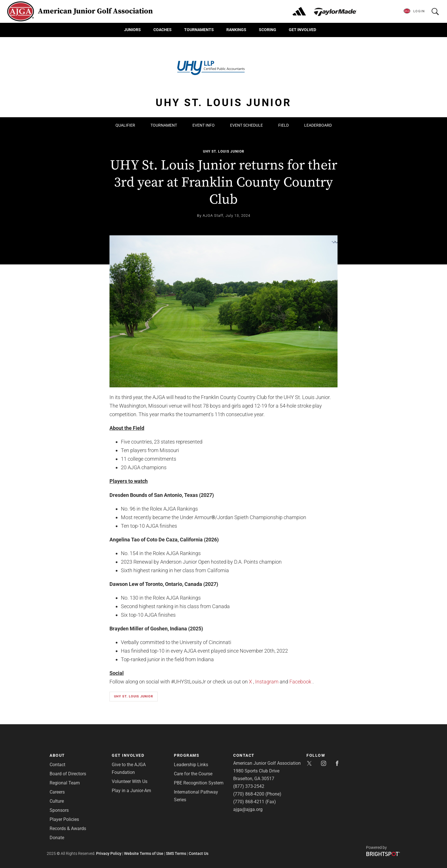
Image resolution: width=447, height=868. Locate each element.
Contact (57, 765)
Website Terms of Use (144, 853)
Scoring (268, 30)
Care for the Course (193, 774)
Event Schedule (246, 125)
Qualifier (125, 125)
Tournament (164, 125)
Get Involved (302, 30)
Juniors (132, 30)
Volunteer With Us (130, 781)
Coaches (162, 30)
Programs (187, 755)
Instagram (267, 682)
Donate (57, 838)
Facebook (300, 682)
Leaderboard (318, 125)
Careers (57, 792)
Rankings (236, 30)
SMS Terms (176, 853)
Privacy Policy (109, 853)
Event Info (204, 125)
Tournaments (199, 30)
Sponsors (59, 810)
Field (284, 125)
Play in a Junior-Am (131, 791)
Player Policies (64, 819)
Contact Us (199, 853)
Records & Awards (68, 828)
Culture (57, 801)
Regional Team (65, 783)
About (57, 755)
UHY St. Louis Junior (224, 151)
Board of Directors (68, 774)
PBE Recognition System (199, 783)
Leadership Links (191, 765)
